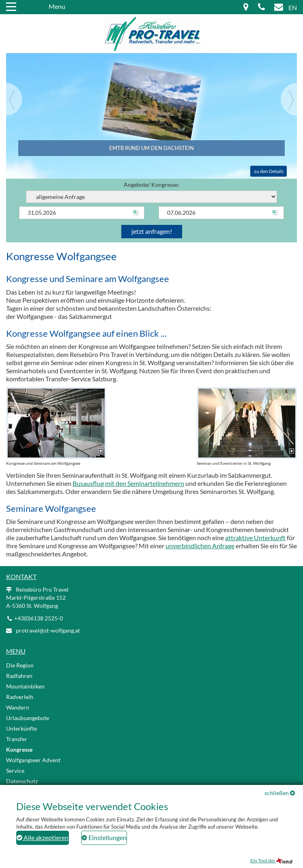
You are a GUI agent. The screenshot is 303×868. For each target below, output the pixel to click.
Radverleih (20, 697)
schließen (277, 793)
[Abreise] (221, 213)
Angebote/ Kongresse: (151, 192)
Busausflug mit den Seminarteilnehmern (128, 483)
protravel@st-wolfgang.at (48, 630)
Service (15, 771)
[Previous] (14, 99)
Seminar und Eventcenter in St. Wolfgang (247, 426)
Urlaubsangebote (28, 718)
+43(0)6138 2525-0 (39, 618)
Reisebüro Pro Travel (37, 598)
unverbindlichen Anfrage (200, 546)
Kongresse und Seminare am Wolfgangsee (56, 426)
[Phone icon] (261, 7)
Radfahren (19, 676)
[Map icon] (246, 7)
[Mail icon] (279, 7)
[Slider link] (151, 92)
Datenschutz (22, 781)
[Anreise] (82, 213)
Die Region (20, 665)
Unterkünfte (21, 728)
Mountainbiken (25, 686)
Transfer (17, 739)
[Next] (289, 99)
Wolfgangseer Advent (33, 760)
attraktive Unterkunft (255, 538)
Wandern (18, 707)
